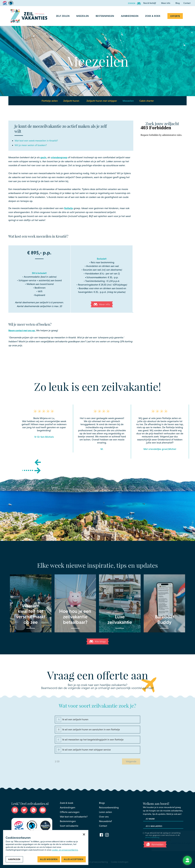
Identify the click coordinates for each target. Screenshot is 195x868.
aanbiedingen (130, 16)
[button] (150, 3)
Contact (187, 3)
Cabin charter (147, 101)
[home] (29, 16)
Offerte (175, 16)
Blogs (102, 803)
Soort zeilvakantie (69, 826)
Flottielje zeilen (50, 101)
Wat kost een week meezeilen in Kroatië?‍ (36, 141)
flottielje (69, 208)
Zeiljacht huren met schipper (102, 101)
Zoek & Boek (153, 16)
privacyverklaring (152, 837)
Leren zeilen (105, 812)
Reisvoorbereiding (109, 807)
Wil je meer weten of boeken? (31, 145)
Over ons (104, 817)
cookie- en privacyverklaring (65, 850)
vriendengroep (59, 157)
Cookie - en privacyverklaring (94, 862)
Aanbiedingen (68, 807)
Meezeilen (128, 101)
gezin (43, 157)
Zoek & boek (66, 803)
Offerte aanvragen (70, 812)
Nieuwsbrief (105, 821)
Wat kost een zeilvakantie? (74, 817)
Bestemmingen (68, 821)
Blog (178, 3)
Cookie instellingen (120, 862)
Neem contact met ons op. (22, 330)
